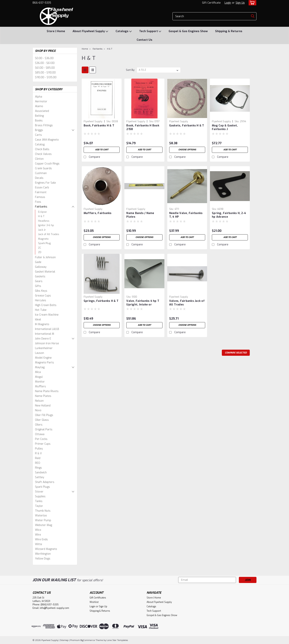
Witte (39, 544)
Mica (38, 372)
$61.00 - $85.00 (45, 68)
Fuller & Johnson (45, 257)
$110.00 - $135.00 (46, 77)
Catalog (40, 145)
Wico (38, 530)
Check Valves (43, 154)
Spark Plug (44, 243)
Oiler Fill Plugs (44, 415)
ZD (40, 252)
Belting (39, 116)
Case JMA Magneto (47, 140)
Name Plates (43, 396)
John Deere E (43, 339)
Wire (38, 535)
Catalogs (124, 31)
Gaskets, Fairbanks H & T (187, 126)
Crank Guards (43, 168)
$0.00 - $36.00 (44, 58)
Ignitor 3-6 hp (46, 225)
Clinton (39, 159)
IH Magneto (42, 324)
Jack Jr (42, 230)
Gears (39, 281)
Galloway (41, 267)
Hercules (41, 300)
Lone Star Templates (117, 640)
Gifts (38, 286)
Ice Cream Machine (47, 315)
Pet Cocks (41, 439)
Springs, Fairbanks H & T (101, 301)
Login (228, 3)
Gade (38, 262)
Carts (38, 135)
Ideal (38, 320)
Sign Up (240, 3)
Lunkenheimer (44, 348)
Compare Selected (236, 353)
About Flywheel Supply (90, 31)
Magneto (43, 239)
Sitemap (64, 640)
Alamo (39, 106)
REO (38, 463)
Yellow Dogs (43, 559)
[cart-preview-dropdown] (252, 3)
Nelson (39, 401)
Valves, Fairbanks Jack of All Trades (187, 303)
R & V (38, 453)
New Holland (43, 406)
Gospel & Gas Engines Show (188, 31)
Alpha (39, 97)
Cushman (41, 173)
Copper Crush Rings (47, 164)
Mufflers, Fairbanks (98, 213)
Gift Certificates (98, 598)
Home (85, 49)
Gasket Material (45, 272)
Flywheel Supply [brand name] (93, 121)
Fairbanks (41, 207)
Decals (39, 178)
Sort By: (130, 70)
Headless (44, 221)
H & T (41, 216)
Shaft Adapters (45, 482)
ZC (40, 248)
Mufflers (40, 386)
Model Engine (43, 358)
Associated (42, 111)
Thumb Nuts (43, 511)
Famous (40, 197)
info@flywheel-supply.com (54, 608)
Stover (39, 492)
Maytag (40, 367)
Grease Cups (43, 296)
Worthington (43, 554)
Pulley (39, 449)
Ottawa (40, 434)
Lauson (40, 353)
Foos (38, 202)
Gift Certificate (211, 3)
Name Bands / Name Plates (140, 215)
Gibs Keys (41, 291)
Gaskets (40, 276)
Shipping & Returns (229, 31)
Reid (38, 458)
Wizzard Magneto (46, 549)
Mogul (39, 377)
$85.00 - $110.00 (45, 73)
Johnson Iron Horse (47, 343)
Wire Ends (41, 539)
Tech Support (150, 31)
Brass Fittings (44, 125)
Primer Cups (43, 444)
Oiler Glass (42, 420)
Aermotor (41, 101)
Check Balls (42, 149)
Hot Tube (41, 310)
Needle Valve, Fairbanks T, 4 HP (186, 215)
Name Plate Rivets (47, 391)
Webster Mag (44, 525)
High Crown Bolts (46, 305)
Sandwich (41, 473)
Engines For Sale (45, 183)
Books (39, 121)
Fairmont (41, 192)
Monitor (40, 382)
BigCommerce (88, 640)
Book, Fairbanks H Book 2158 (143, 127)
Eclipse (42, 212)
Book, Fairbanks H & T (99, 126)
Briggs (39, 130)
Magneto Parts (44, 363)
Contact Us (144, 40)
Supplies (40, 496)
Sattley (40, 477)
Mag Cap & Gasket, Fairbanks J (225, 127)
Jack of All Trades (49, 234)
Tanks (39, 501)
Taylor (39, 506)
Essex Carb (42, 188)
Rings (38, 468)
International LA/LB (47, 329)
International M (45, 334)
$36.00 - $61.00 (45, 63)
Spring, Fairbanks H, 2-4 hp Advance (229, 215)
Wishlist (94, 602)
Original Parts (44, 429)
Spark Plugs (42, 487)
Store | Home (56, 31)
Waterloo (41, 516)
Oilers (39, 425)
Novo (38, 410)
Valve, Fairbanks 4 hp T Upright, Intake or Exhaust (143, 305)
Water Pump (43, 520)
